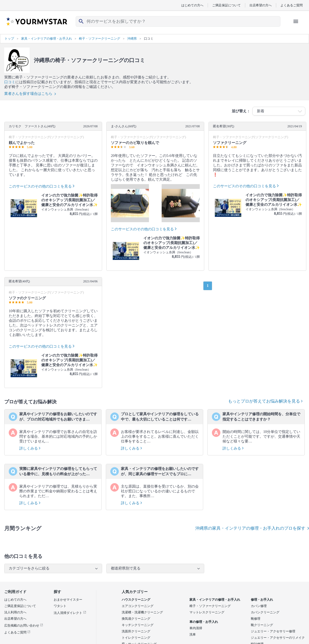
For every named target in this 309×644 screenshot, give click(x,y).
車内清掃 (196, 628)
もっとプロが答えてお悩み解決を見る (265, 401)
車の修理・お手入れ (204, 622)
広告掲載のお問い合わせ (24, 626)
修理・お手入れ (262, 600)
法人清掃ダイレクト (70, 613)
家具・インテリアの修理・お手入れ (215, 600)
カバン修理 (259, 606)
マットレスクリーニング (207, 612)
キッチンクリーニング (138, 625)
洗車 (193, 634)
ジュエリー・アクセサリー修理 (273, 631)
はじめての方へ (192, 5)
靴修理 (256, 619)
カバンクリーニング (265, 612)
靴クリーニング (262, 625)
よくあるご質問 (292, 5)
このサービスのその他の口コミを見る (40, 186)
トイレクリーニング (136, 638)
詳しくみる (30, 448)
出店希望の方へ (261, 5)
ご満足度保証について (20, 606)
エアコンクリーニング (138, 606)
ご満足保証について (226, 5)
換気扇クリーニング (136, 619)
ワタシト (60, 606)
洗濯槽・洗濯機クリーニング (142, 612)
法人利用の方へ (15, 612)
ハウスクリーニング (136, 600)
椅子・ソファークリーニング (210, 606)
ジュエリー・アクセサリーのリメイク (278, 638)
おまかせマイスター (68, 600)
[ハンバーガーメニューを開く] (296, 21)
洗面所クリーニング (136, 631)
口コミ (10, 82)
